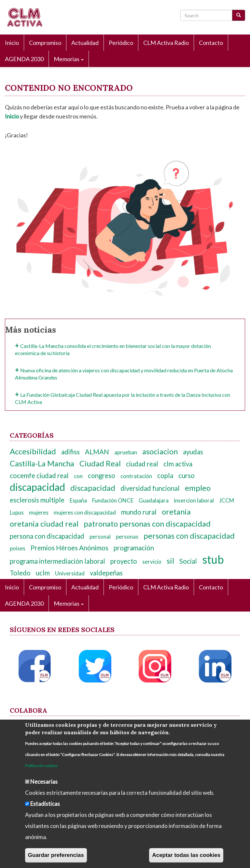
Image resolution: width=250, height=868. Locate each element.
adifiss (70, 452)
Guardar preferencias (56, 855)
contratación (136, 476)
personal (100, 537)
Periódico (121, 43)
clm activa (178, 464)
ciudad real (142, 464)
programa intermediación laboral (57, 561)
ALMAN (97, 452)
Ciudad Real (100, 463)
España (78, 500)
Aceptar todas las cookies (186, 855)
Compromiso (45, 43)
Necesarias (44, 782)
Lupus (17, 512)
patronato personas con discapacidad (147, 524)
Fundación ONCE (113, 500)
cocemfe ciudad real (39, 475)
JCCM (227, 500)
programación (134, 548)
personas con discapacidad (189, 536)
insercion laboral (194, 500)
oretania (176, 512)
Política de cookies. (42, 766)
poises (18, 548)
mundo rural (139, 512)
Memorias (69, 59)
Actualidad (85, 43)
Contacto (211, 43)
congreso (102, 475)
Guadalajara (154, 500)
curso (187, 475)
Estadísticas (45, 804)
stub (213, 559)
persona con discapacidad (47, 536)
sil (170, 561)
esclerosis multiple (37, 500)
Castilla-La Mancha (42, 463)
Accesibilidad (33, 451)
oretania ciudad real (44, 524)
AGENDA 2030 (24, 59)
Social (188, 561)
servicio (152, 562)
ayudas (193, 452)
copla (165, 475)
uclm (43, 573)
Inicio (12, 43)
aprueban (126, 452)
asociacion (160, 451)
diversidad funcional (150, 488)
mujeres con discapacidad (85, 512)
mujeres (39, 512)
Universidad (70, 573)
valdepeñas (106, 573)
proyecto (124, 561)
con (78, 476)
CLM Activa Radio (166, 43)
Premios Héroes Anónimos (69, 548)
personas (127, 537)
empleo (198, 488)
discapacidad (37, 487)
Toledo (20, 573)
